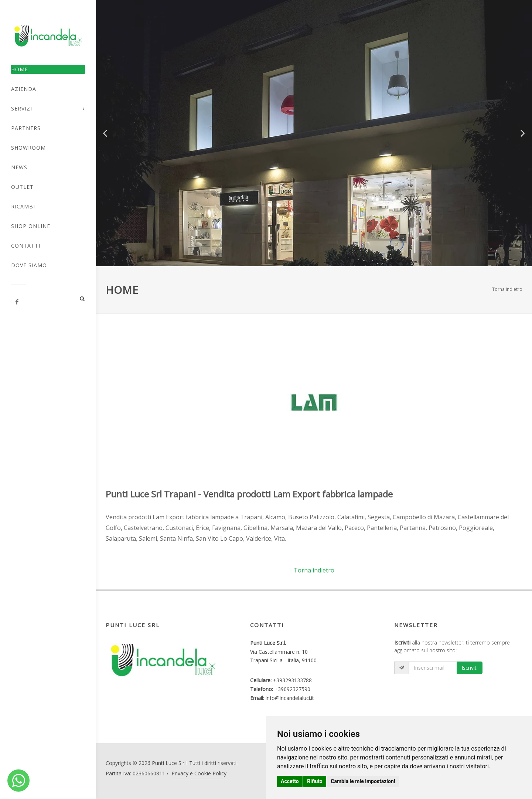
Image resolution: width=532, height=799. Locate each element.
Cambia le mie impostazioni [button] (363, 781)
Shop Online (31, 226)
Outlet (22, 187)
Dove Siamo (29, 265)
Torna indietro (507, 289)
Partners (26, 128)
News (19, 167)
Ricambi (23, 206)
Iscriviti (470, 668)
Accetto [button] (290, 781)
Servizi (22, 108)
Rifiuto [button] (315, 781)
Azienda (24, 89)
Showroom (28, 148)
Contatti (26, 246)
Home (20, 69)
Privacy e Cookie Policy (199, 773)
